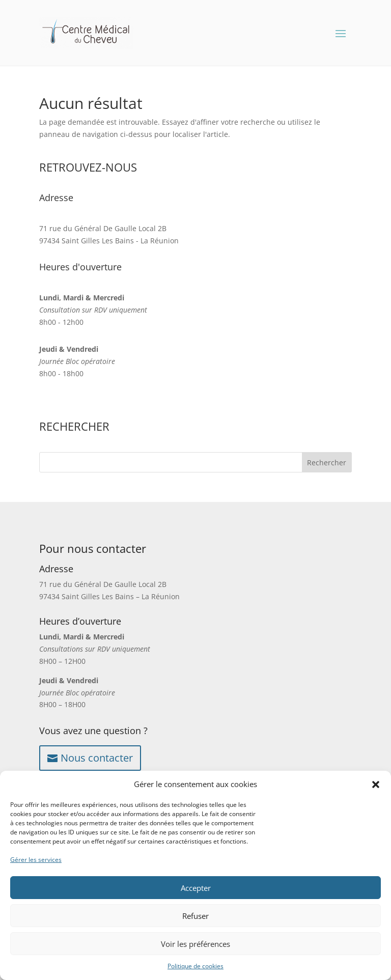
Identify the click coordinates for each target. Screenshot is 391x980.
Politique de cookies (195, 966)
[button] (376, 785)
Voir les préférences (195, 944)
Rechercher (327, 463)
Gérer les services (36, 860)
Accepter (196, 888)
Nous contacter (97, 758)
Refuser (195, 916)
